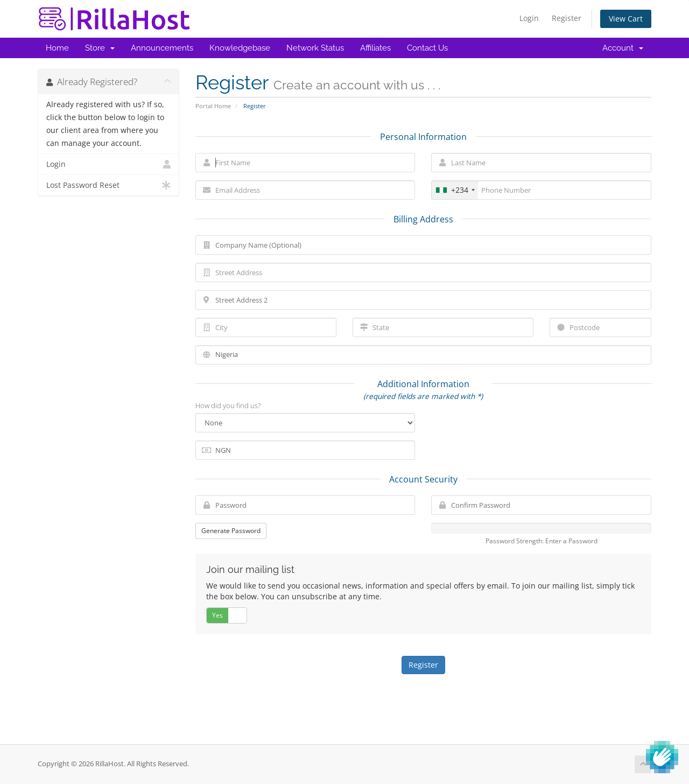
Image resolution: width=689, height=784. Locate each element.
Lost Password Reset (108, 185)
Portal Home (213, 106)
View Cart (626, 19)
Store (100, 48)
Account (623, 48)
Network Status (315, 48)
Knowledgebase (240, 48)
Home (57, 48)
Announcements (162, 48)
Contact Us (427, 48)
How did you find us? (228, 405)
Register (567, 18)
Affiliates (375, 48)
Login (529, 18)
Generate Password (231, 531)
